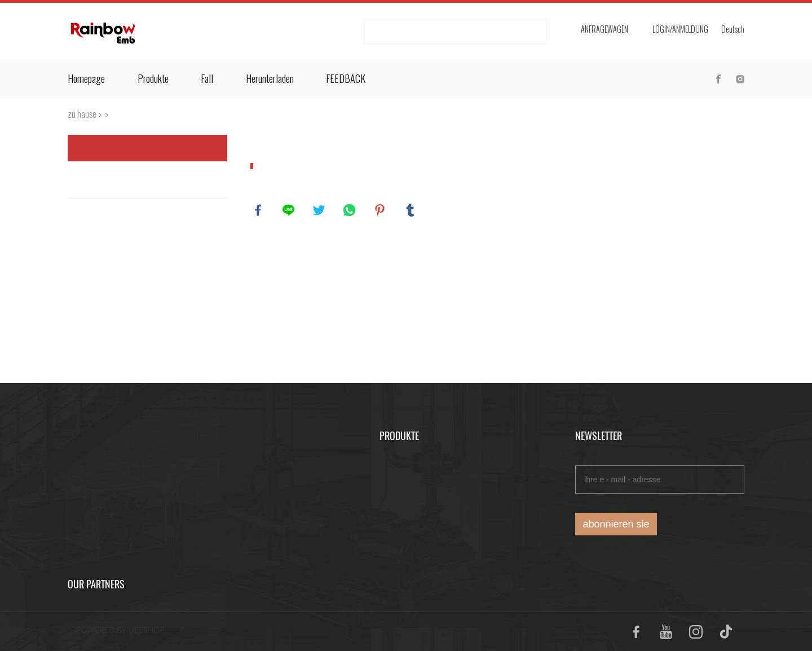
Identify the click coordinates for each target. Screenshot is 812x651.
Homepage (86, 79)
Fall (207, 79)
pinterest (381, 211)
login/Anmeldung (680, 30)
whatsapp (350, 211)
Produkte (153, 79)
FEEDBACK (346, 79)
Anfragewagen (604, 30)
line (289, 211)
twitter (320, 211)
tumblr (411, 211)
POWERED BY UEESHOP (120, 630)
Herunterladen (270, 79)
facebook (259, 211)
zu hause (82, 114)
